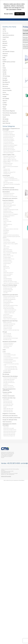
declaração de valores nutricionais (11, 229)
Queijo (5, 265)
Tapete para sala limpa (8, 411)
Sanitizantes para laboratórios (10, 415)
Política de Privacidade (6, 476)
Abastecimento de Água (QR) (10, 286)
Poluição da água (7, 257)
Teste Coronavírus (7, 421)
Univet (4, 117)
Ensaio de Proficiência (8, 200)
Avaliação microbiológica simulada (11, 209)
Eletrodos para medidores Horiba (10, 305)
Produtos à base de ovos (9, 259)
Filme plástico (6, 239)
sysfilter (5, 102)
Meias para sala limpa (8, 401)
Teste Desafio (6, 347)
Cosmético (6, 226)
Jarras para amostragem (8, 152)
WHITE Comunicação (13, 473)
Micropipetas (6, 394)
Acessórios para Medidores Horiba (11, 296)
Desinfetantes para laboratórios (10, 189)
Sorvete (5, 271)
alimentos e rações (7, 206)
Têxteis (5, 277)
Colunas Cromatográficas (9, 177)
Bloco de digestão (7, 301)
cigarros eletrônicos (8, 224)
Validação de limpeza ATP (9, 387)
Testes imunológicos (8, 274)
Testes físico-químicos (8, 272)
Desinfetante (6, 230)
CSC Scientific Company (9, 51)
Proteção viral (7, 372)
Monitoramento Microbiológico (10, 376)
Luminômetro (6, 314)
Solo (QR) (5, 292)
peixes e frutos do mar (8, 255)
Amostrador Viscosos (8, 133)
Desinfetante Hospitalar (8, 187)
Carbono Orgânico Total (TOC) (10, 159)
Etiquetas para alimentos (9, 148)
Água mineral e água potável (10, 205)
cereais (5, 223)
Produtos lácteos (7, 263)
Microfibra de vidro (7, 339)
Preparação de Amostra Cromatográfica (12, 184)
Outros (4, 92)
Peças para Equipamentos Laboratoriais (9, 389)
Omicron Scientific (7, 90)
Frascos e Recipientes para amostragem (12, 151)
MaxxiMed (5, 80)
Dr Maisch (5, 55)
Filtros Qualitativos (7, 335)
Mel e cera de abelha (8, 251)
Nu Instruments (6, 88)
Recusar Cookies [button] (9, 14)
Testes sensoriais (7, 275)
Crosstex (5, 49)
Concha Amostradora (8, 142)
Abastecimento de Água (9, 202)
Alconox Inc (5, 33)
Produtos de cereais (8, 262)
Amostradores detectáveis (9, 134)
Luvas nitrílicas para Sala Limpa (11, 369)
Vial (4, 185)
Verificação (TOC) (7, 173)
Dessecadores (6, 191)
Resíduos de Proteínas (8, 385)
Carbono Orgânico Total (8, 154)
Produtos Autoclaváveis (9, 395)
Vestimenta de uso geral (9, 428)
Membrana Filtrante (8, 317)
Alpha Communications (8, 35)
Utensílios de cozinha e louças (10, 281)
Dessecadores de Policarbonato (10, 196)
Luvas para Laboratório (8, 359)
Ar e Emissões (6, 208)
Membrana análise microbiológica (11, 338)
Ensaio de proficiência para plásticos (11, 235)
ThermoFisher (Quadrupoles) (10, 113)
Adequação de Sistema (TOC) (10, 156)
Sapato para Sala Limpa (8, 408)
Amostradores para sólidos (9, 136)
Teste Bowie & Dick (8, 346)
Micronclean (6, 84)
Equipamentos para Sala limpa (10, 320)
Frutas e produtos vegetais (9, 242)
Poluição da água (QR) (8, 289)
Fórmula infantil (7, 240)
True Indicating (6, 115)
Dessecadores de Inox (8, 195)
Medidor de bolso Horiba (10, 311)
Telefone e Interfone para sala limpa (11, 330)
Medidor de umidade (8, 315)
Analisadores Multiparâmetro (9, 299)
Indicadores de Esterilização (9, 341)
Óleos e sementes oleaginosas (10, 252)
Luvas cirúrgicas (7, 353)
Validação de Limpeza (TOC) (9, 172)
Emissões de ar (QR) (8, 288)
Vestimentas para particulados (10, 431)
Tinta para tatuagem (8, 278)
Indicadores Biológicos (8, 343)
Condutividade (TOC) (8, 163)
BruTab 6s (5, 45)
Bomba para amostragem (9, 139)
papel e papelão (7, 254)
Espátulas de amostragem (9, 146)
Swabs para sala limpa (8, 410)
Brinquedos (6, 219)
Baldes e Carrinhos (7, 322)
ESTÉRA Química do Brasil (9, 61)
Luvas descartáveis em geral (9, 354)
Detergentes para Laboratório (10, 198)
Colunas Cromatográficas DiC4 (11, 178)
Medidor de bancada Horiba (10, 310)
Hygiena (5, 70)
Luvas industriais (7, 356)
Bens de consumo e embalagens (11, 214)
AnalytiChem (6, 37)
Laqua (4, 349)
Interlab (4, 72)
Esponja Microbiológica (8, 307)
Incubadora (6, 384)
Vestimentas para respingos (9, 432)
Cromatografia (6, 175)
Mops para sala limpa (8, 402)
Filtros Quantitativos (8, 336)
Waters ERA (5, 121)
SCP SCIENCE (6, 98)
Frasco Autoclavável (8, 327)
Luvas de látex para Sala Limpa (11, 367)
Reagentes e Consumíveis (9, 413)
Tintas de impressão (8, 280)
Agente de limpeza (8, 203)
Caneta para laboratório (8, 302)
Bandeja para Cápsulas (8, 137)
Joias (5, 245)
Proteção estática (7, 370)
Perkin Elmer (6, 94)
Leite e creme (6, 246)
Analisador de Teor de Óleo (9, 297)
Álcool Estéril (6, 399)
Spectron (5, 100)
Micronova (5, 86)
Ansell (4, 39)
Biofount (5, 41)
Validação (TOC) (7, 170)
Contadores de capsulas (9, 143)
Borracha (5, 218)
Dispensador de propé (8, 325)
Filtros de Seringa (7, 333)
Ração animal (6, 266)
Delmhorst (5, 53)
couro (5, 227)
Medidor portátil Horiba (9, 312)
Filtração (5, 332)
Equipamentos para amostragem (10, 145)
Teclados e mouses (8, 328)
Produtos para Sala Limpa (9, 398)
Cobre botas (6, 426)
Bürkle (4, 47)
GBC (4, 63)
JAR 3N (4, 74)
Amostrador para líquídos (9, 131)
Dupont (4, 59)
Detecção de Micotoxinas (9, 382)
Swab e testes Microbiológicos (10, 318)
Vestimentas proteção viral (9, 435)
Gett (4, 66)
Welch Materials (6, 123)
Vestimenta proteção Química (10, 429)
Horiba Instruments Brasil (9, 308)
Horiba (4, 68)
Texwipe (5, 109)
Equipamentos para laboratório (10, 294)
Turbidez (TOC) (7, 169)
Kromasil (5, 78)
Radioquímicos (7, 268)
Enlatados (5, 233)
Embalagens (6, 232)
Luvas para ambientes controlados (11, 358)
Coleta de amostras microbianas (10, 378)
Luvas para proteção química (10, 361)
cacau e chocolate (7, 221)
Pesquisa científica (7, 392)
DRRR (4, 57)
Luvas (4, 351)
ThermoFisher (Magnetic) (9, 111)
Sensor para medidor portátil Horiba (11, 417)
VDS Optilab (5, 119)
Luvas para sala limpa (8, 362)
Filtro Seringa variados (8, 182)
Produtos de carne (7, 260)
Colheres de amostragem (9, 140)
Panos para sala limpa (8, 405)
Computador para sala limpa (9, 324)
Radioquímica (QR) (7, 291)
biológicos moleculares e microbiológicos (9, 216)
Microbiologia (6, 374)
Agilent (4, 29)
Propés (5, 407)
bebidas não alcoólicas (8, 212)
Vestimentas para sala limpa (9, 434)
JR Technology (6, 76)
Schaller (5, 96)
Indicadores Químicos (8, 344)
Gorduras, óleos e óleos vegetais (11, 243)
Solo (4, 269)
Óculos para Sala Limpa (8, 404)
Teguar (4, 106)
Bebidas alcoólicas (7, 211)
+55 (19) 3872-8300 (13, 463)
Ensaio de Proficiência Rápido (10, 285)
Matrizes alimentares (8, 249)
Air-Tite (4, 31)
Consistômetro (7, 304)
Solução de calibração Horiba (10, 419)
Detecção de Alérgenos (9, 381)
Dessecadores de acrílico (9, 193)
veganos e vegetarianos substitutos (11, 283)
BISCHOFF (5, 43)
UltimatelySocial (21, 480)
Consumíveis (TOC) (8, 165)
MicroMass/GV (6, 82)
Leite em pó (6, 248)
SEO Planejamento (10, 474)
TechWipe (5, 104)
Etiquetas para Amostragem (9, 149)
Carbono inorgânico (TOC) (9, 157)
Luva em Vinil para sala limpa (10, 366)
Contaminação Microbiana (9, 379)
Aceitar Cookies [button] (20, 14)
